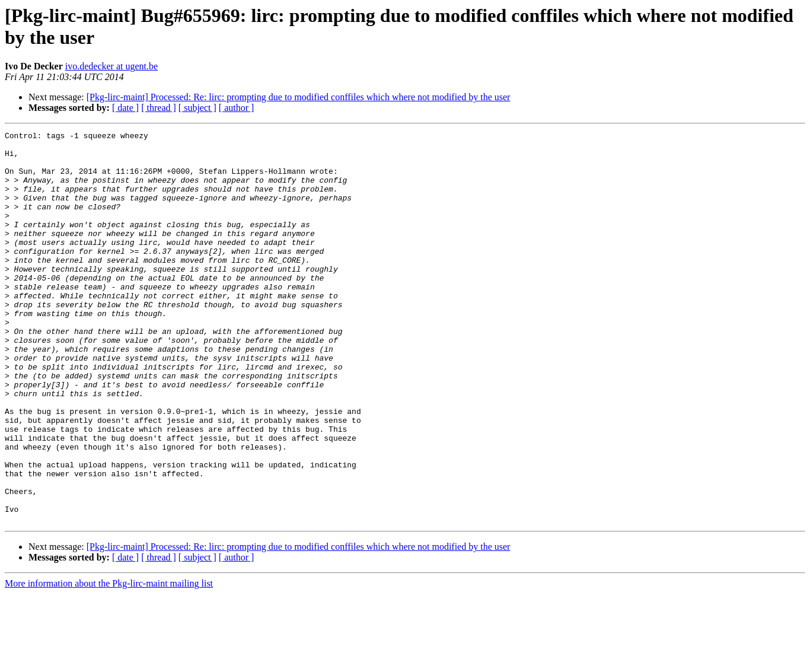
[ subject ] (197, 108)
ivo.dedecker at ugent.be (111, 66)
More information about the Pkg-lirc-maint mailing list (109, 662)
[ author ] (237, 108)
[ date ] (125, 108)
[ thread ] (159, 108)
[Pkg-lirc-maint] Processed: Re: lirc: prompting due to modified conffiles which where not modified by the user (299, 97)
